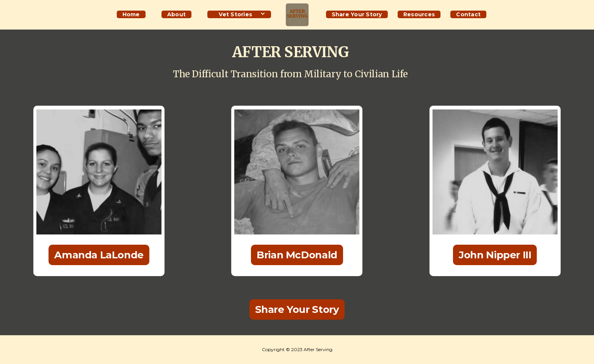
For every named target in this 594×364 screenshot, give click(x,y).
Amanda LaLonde (99, 255)
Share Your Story (357, 14)
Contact (468, 14)
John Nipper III (495, 255)
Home (131, 14)
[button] (239, 13)
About (176, 14)
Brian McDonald (297, 255)
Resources (419, 14)
